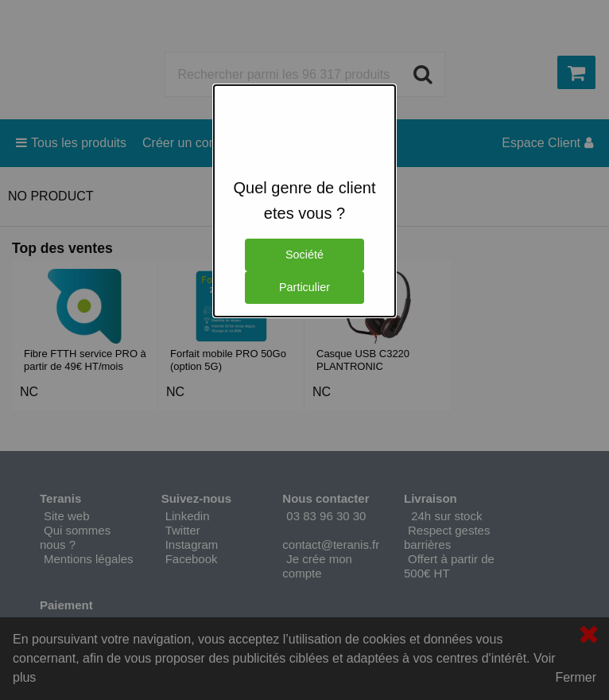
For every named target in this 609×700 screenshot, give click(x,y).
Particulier (304, 287)
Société (304, 255)
